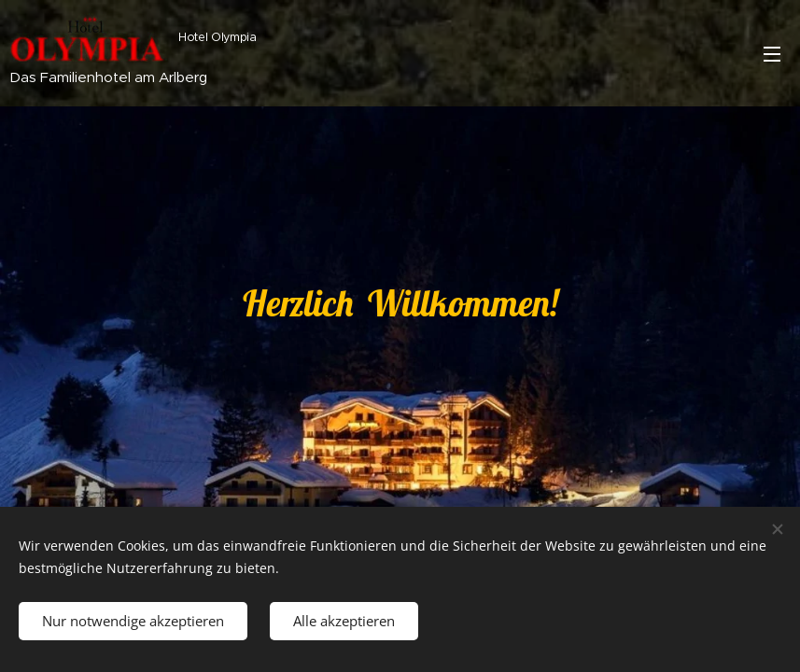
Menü (772, 54)
